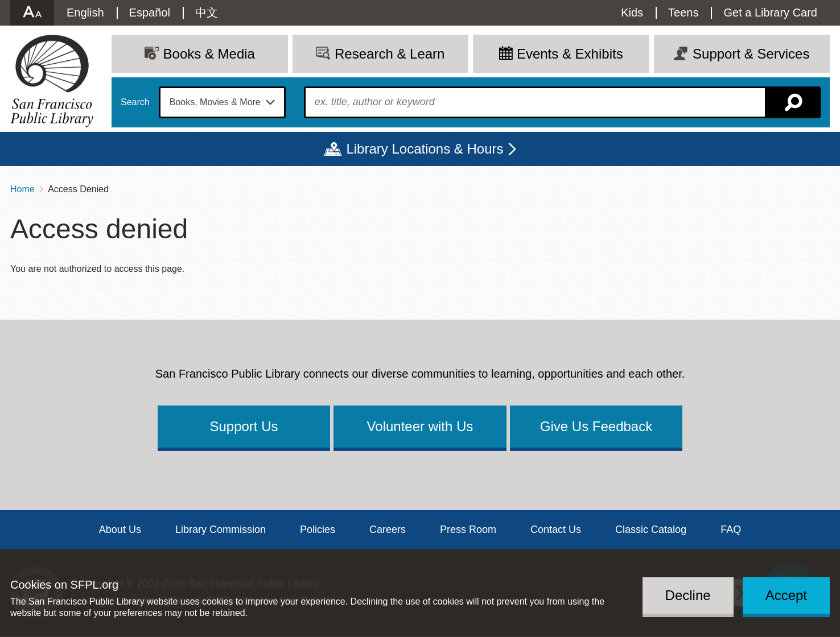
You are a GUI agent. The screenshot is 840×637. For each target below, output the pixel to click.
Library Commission (221, 530)
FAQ (731, 530)
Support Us (244, 426)
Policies (318, 530)
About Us (120, 530)
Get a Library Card (770, 13)
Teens (683, 13)
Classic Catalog (651, 530)
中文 (207, 13)
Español (150, 13)
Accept (786, 595)
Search (135, 102)
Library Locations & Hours (425, 149)
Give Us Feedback (596, 426)
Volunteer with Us (420, 426)
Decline (688, 595)
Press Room (468, 530)
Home (22, 189)
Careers (388, 530)
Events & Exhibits (570, 54)
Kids (632, 13)
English (85, 13)
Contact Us (556, 530)
